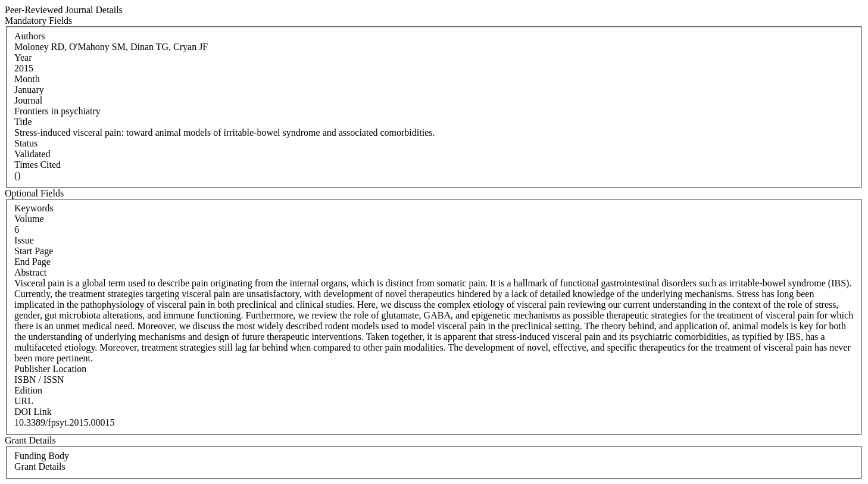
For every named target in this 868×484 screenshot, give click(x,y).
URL (24, 401)
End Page (32, 262)
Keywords (34, 208)
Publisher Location (50, 369)
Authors (30, 36)
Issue (24, 240)
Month (27, 79)
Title (23, 122)
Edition (28, 390)
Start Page (34, 251)
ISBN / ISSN (39, 380)
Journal (28, 100)
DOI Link (33, 412)
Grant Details (40, 466)
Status (26, 143)
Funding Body (42, 456)
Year (23, 57)
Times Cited (38, 165)
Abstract (30, 272)
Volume (29, 219)
